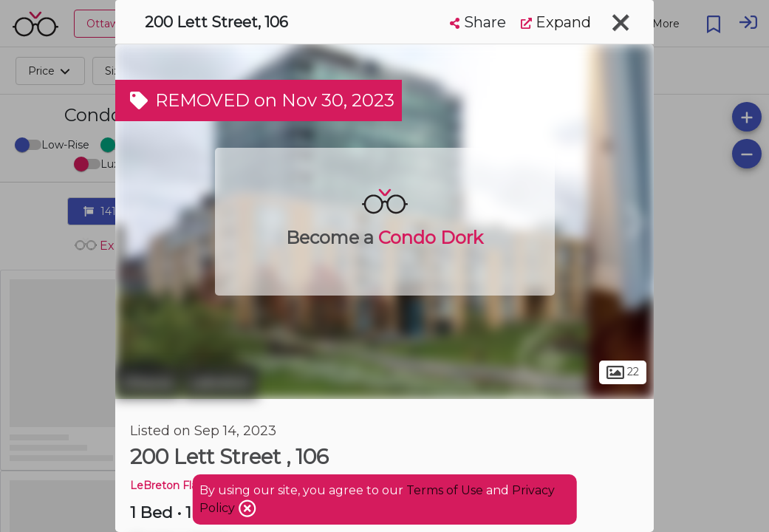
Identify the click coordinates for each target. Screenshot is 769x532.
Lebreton (221, 383)
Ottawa (147, 383)
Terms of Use (445, 490)
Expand (556, 22)
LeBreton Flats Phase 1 (190, 485)
